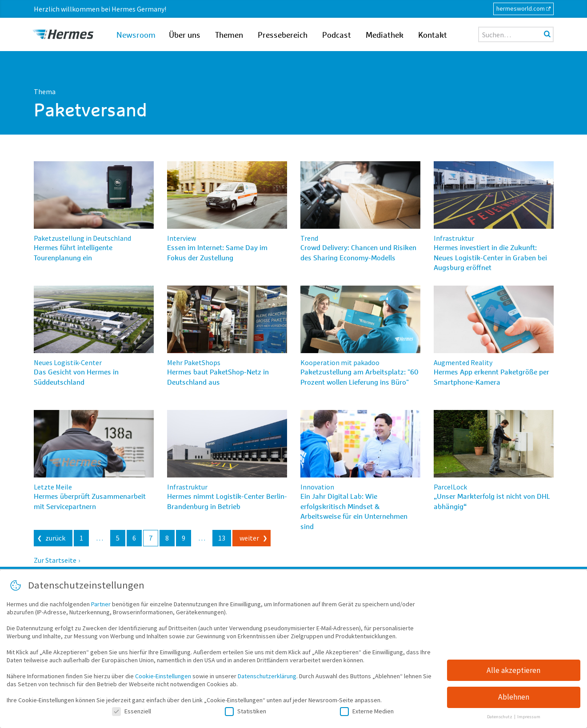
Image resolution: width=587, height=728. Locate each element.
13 (222, 538)
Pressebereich (283, 36)
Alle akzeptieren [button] (513, 672)
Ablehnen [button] (514, 699)
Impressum (529, 719)
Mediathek (385, 36)
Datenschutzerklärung (267, 678)
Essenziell (132, 713)
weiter (249, 538)
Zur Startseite (55, 560)
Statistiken (246, 713)
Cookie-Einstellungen (163, 678)
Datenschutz (500, 719)
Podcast (337, 36)
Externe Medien (367, 713)
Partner (101, 606)
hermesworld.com (521, 8)
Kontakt (433, 36)
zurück (55, 538)
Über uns (185, 36)
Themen (229, 36)
